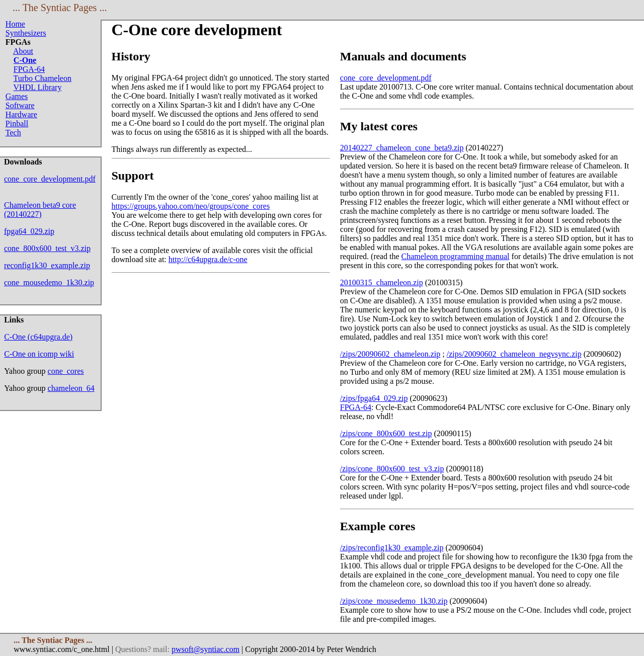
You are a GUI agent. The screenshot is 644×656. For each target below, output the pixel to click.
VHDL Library (38, 87)
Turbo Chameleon (43, 78)
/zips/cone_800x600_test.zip (386, 433)
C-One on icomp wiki (39, 354)
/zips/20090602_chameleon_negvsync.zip (514, 354)
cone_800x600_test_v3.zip (47, 248)
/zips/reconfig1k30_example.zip (392, 548)
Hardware (21, 114)
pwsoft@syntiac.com (206, 649)
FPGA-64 (29, 69)
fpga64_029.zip (29, 231)
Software (20, 105)
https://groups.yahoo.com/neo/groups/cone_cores (191, 206)
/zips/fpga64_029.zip (374, 398)
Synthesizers (26, 33)
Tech (13, 133)
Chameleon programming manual (456, 256)
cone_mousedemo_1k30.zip (49, 282)
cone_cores (66, 371)
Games (17, 96)
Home (15, 24)
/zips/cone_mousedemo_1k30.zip (394, 601)
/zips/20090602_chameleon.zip (390, 354)
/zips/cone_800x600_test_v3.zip (392, 469)
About (23, 51)
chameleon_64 (71, 388)
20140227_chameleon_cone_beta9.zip (402, 148)
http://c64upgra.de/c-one (208, 259)
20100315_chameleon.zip (382, 282)
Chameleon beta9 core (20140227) (40, 210)
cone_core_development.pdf (50, 179)
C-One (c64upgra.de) (38, 337)
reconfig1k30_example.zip (47, 265)
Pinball (17, 124)
